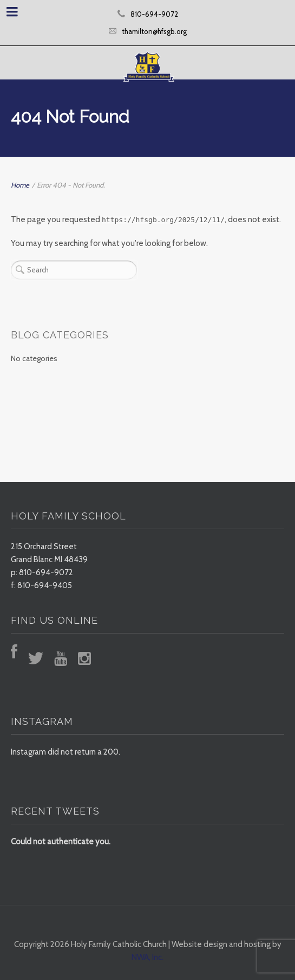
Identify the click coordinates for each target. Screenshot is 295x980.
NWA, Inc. (147, 957)
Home (20, 185)
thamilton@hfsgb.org (154, 31)
